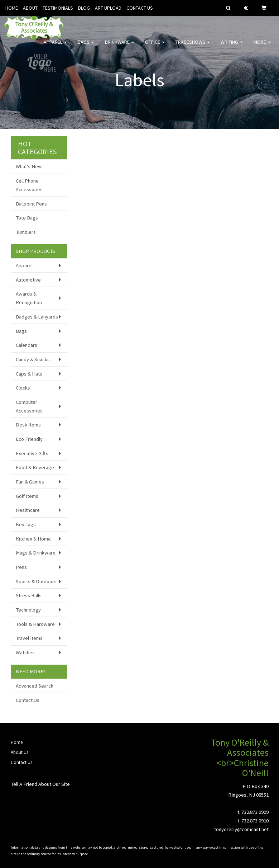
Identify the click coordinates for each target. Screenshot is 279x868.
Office (155, 47)
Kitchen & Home (33, 539)
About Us (20, 752)
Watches (25, 652)
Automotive (28, 280)
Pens (21, 567)
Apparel (55, 47)
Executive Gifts (32, 453)
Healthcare (28, 510)
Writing (232, 47)
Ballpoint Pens (31, 204)
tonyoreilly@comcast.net (241, 829)
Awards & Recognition (29, 298)
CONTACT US (140, 8)
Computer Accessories (29, 406)
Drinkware (120, 47)
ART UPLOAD (108, 8)
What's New (29, 166)
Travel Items (29, 638)
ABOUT (30, 8)
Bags (86, 47)
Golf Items (27, 496)
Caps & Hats (29, 374)
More (262, 47)
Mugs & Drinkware (36, 553)
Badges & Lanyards (37, 317)
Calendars (27, 345)
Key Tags (26, 524)
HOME (12, 8)
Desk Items (28, 425)
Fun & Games (30, 482)
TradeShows (193, 47)
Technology (28, 610)
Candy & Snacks (33, 359)
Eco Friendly (29, 439)
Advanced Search (35, 686)
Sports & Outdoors (36, 581)
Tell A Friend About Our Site (40, 784)
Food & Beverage (35, 467)
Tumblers (26, 232)
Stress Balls (29, 595)
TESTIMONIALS (58, 8)
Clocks (23, 388)
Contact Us (28, 700)
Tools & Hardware (35, 624)
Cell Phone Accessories (29, 185)
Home (17, 742)
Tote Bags (27, 218)
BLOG (84, 8)
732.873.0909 (255, 812)
